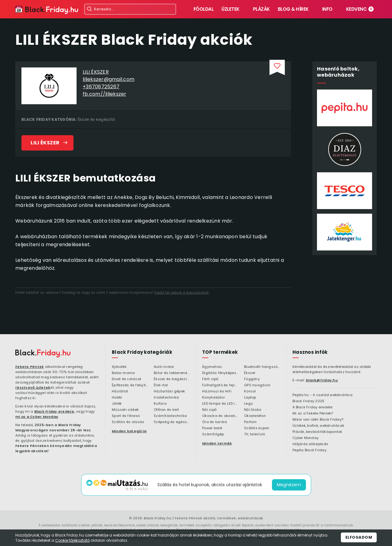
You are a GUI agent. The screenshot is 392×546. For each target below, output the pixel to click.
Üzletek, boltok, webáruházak (318, 426)
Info (327, 9)
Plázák (261, 9)
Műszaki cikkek (125, 410)
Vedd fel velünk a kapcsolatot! (182, 292)
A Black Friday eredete (313, 407)
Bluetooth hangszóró (262, 367)
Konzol (250, 391)
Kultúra (160, 404)
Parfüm (251, 422)
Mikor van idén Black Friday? (318, 420)
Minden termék (217, 443)
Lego (248, 404)
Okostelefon (255, 416)
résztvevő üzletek (33, 388)
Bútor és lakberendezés (172, 373)
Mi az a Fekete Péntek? (313, 414)
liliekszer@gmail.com (109, 79)
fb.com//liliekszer (105, 94)
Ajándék (119, 367)
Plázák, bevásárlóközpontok (317, 432)
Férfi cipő (210, 379)
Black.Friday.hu (158, 518)
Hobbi (117, 398)
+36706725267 (101, 87)
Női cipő (209, 410)
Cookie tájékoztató (72, 540)
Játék (117, 404)
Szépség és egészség (172, 422)
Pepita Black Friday (309, 450)
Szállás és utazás (128, 422)
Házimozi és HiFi (217, 391)
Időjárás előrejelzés (310, 444)
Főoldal (204, 9)
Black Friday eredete (54, 411)
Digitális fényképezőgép (220, 373)
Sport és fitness (126, 416)
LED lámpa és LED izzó (220, 404)
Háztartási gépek (169, 391)
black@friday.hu (322, 380)
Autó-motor (164, 367)
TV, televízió (254, 434)
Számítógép (213, 434)
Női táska (253, 410)
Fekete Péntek (30, 367)
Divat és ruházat (126, 379)
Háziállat (120, 391)
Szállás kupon (257, 428)
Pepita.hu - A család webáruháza (322, 395)
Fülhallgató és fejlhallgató (220, 385)
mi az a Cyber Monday (37, 417)
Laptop (250, 398)
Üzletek (230, 9)
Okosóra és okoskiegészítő (220, 416)
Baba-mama (123, 373)
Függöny (252, 379)
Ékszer (250, 373)
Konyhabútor (213, 398)
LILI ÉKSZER (96, 72)
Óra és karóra (215, 422)
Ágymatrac (212, 367)
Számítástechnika (170, 416)
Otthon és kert (166, 410)
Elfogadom (359, 537)
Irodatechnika (166, 398)
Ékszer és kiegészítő (96, 119)
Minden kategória (129, 431)
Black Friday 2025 (308, 401)
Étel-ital (161, 385)
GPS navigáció (257, 385)
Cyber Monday (305, 438)
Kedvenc (360, 9)
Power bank (212, 428)
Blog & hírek (293, 9)
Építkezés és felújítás (130, 385)
